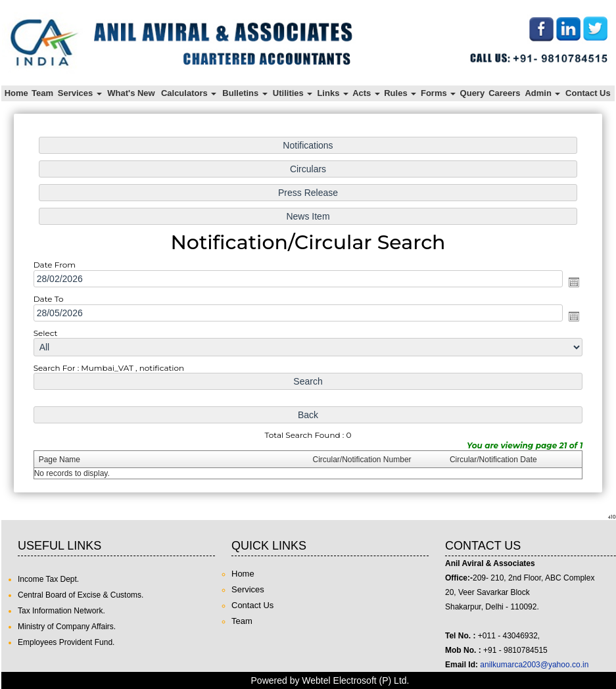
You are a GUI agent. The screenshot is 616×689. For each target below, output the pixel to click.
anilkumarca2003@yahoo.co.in (534, 665)
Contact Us (588, 93)
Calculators (189, 93)
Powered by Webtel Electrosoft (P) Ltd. (330, 680)
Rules (400, 93)
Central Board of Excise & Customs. (81, 595)
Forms (438, 93)
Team (42, 93)
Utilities (293, 93)
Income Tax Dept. (48, 579)
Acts (366, 93)
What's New (131, 93)
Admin (542, 93)
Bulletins (245, 93)
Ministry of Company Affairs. (67, 627)
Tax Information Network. (61, 611)
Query (473, 93)
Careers (504, 93)
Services (80, 93)
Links (333, 93)
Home (16, 93)
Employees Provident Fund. (66, 642)
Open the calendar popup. (564, 283)
